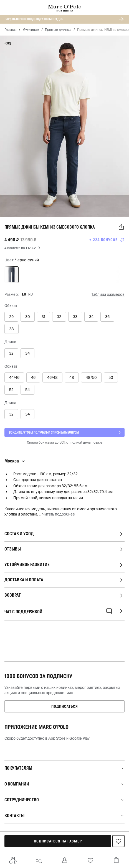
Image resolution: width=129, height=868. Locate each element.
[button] (121, 227)
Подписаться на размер (58, 841)
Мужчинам (31, 30)
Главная (11, 30)
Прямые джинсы (58, 30)
